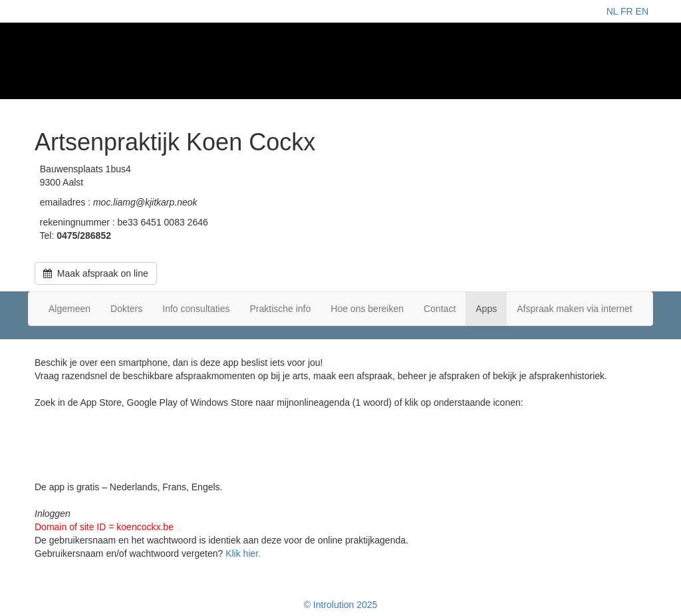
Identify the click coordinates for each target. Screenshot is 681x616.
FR (627, 11)
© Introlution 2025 (341, 605)
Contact (440, 309)
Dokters (126, 309)
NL (612, 11)
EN (642, 11)
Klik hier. (243, 553)
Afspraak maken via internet (575, 309)
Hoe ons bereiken (367, 309)
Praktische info (280, 309)
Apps (486, 309)
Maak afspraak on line (96, 273)
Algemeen (69, 309)
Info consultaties (196, 309)
